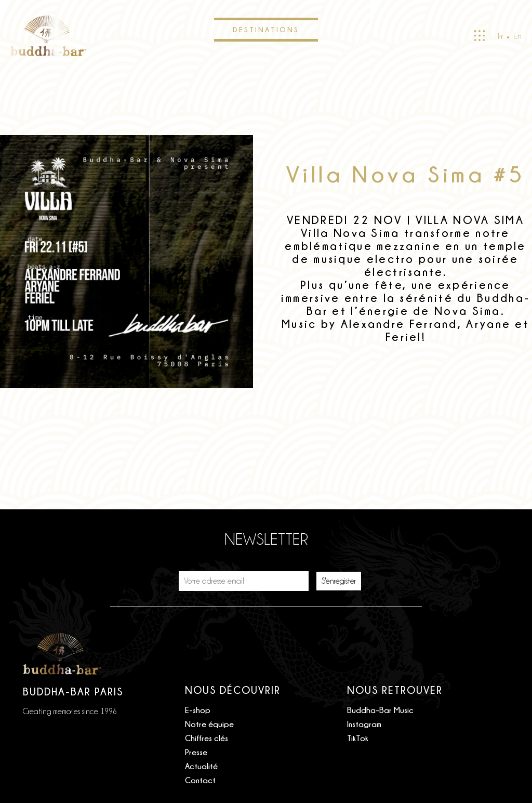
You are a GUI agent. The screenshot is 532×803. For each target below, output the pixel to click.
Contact (200, 780)
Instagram (364, 724)
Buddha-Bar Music (380, 710)
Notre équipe (209, 724)
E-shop (198, 710)
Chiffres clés (207, 738)
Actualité (201, 766)
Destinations (266, 29)
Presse (196, 752)
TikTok (358, 738)
